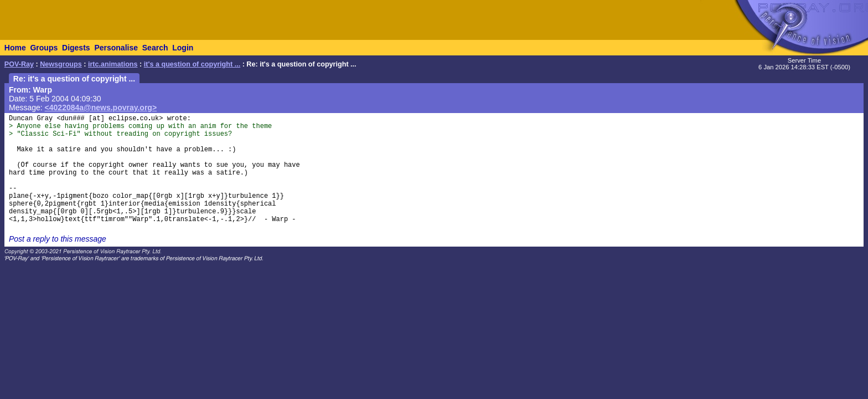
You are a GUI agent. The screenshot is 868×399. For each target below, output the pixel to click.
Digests (76, 48)
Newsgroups (61, 64)
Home (15, 48)
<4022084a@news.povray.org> (101, 108)
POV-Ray (19, 64)
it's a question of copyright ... (192, 64)
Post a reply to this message (58, 239)
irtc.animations (113, 64)
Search (155, 48)
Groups (44, 48)
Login (183, 48)
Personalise (116, 48)
